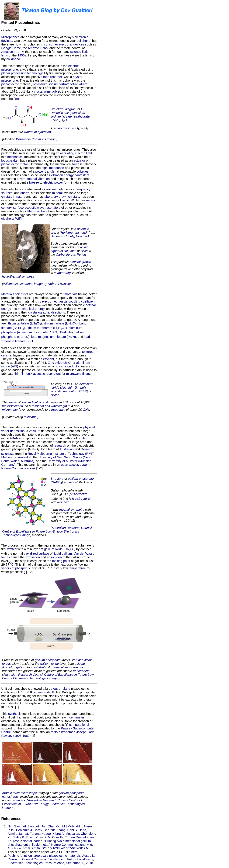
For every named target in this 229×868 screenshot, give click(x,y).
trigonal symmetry (72, 509)
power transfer (45, 171)
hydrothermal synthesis (18, 276)
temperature (77, 568)
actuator (79, 160)
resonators (53, 208)
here (74, 852)
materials (71, 294)
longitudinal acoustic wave (40, 402)
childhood (13, 59)
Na (55, 120)
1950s (22, 55)
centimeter (77, 717)
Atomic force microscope (19, 793)
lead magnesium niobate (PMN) (54, 337)
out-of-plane (62, 689)
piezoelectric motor (15, 164)
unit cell (73, 482)
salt (74, 128)
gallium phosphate (48, 660)
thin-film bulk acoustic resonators (37, 374)
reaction (79, 667)
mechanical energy (31, 309)
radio (65, 200)
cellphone (84, 41)
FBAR (14, 438)
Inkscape (30, 417)
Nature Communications (18, 468)
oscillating (67, 153)
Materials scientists (15, 294)
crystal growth (81, 262)
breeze (34, 182)
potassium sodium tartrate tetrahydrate (60, 84)
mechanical (15, 157)
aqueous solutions (63, 251)
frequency (58, 410)
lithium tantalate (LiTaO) (24, 323)
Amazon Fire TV (13, 52)
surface (44, 554)
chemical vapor (62, 667)
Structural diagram (64, 109)
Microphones (10, 37)
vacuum (35, 431)
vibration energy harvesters (70, 175)
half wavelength (56, 406)
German (87, 449)
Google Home (11, 48)
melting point (61, 561)
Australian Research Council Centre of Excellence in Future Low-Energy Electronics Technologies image (47, 531)
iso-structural (81, 498)
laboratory (64, 273)
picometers (40, 692)
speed (13, 402)
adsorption (54, 557)
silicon (55, 395)
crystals (7, 197)
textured (88, 352)
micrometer (10, 410)
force (76, 164)
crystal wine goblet (47, 91)
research (60, 446)
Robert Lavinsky (59, 284)
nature (21, 197)
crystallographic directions (47, 312)
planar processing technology (22, 73)
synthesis (15, 714)
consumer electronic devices (64, 44)
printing (83, 438)
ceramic (7, 355)
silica (84, 251)
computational (79, 725)
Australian (67, 449)
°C (12, 565)
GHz (86, 410)
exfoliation (33, 557)
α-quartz (63, 502)
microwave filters (78, 374)
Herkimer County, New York (70, 236)
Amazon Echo (38, 48)
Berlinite (66, 332)
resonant (52, 189)
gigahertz (8, 219)
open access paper (74, 465)
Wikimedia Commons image (36, 139)
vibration (44, 179)
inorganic (64, 128)
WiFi (18, 219)
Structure (57, 479)
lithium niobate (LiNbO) (61, 323)
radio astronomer (62, 732)
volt (51, 692)
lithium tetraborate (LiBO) (47, 328)
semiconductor (69, 366)
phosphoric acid (26, 568)
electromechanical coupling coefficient (69, 301)
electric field (83, 153)
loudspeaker (10, 160)
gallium (67, 554)
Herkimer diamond (74, 233)
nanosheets (81, 671)
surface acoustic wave (29, 208)
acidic (84, 247)
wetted (12, 549)
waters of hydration (37, 132)
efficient (49, 359)
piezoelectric (10, 84)
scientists (8, 454)
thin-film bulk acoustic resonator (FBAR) (69, 389)
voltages (83, 171)
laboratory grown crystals (61, 197)
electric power (53, 182)
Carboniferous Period (71, 254)
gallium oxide (50, 664)
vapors (6, 568)
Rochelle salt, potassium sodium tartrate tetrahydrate (70, 115)
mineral (57, 193)
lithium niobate (37, 211)
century (6, 208)
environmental (27, 179)
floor (17, 99)
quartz (25, 193)
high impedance (53, 168)
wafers (90, 200)
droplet (7, 667)
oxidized (32, 554)
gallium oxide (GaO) (60, 549)
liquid (57, 554)
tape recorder (52, 77)
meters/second (12, 406)
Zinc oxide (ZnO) (60, 363)
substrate (40, 667)
